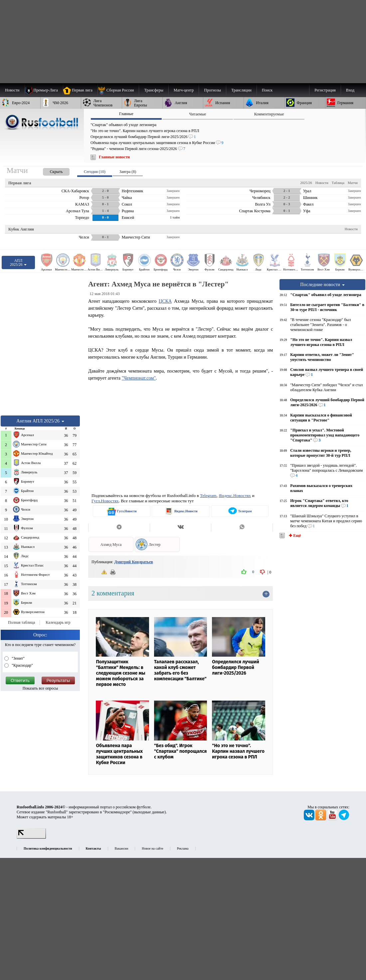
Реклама (183, 848)
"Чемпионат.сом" (139, 378)
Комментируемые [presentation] (269, 114)
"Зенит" (18, 658)
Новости (322, 183)
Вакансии (122, 848)
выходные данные (149, 812)
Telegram (208, 495)
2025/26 (306, 183)
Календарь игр (58, 622)
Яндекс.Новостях (235, 495)
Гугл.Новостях (105, 501)
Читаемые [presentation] (197, 114)
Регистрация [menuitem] (325, 90)
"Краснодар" (22, 665)
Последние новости (322, 284)
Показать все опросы (40, 688)
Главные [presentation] (126, 114)
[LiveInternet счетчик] (31, 837)
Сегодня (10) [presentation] (95, 172)
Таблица (338, 183)
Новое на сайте (152, 848)
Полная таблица (21, 622)
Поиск (267, 90)
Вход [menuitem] (350, 90)
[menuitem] (118, 90)
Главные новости (114, 157)
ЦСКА (165, 301)
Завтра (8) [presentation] (128, 172)
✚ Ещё (294, 536)
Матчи (353, 183)
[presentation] (50, 170)
